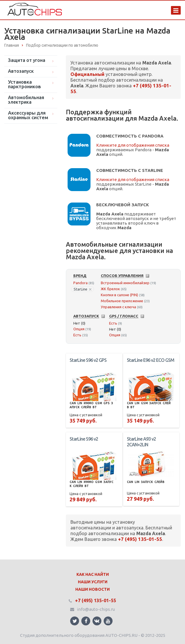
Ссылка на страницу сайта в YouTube (108, 621)
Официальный (87, 74)
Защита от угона (27, 60)
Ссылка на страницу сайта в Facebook (86, 621)
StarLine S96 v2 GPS (88, 360)
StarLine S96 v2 (84, 439)
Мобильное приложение (122, 301)
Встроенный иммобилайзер (125, 283)
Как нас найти (93, 574)
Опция (79, 329)
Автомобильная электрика (26, 100)
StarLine (82, 289)
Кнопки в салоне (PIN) (119, 295)
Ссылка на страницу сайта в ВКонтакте (97, 621)
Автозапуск (21, 71)
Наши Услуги (93, 582)
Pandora (80, 283)
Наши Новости (92, 589)
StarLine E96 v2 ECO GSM (150, 360)
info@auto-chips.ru (96, 609)
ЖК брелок (110, 289)
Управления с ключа (118, 307)
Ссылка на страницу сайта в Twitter (75, 621)
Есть (77, 335)
